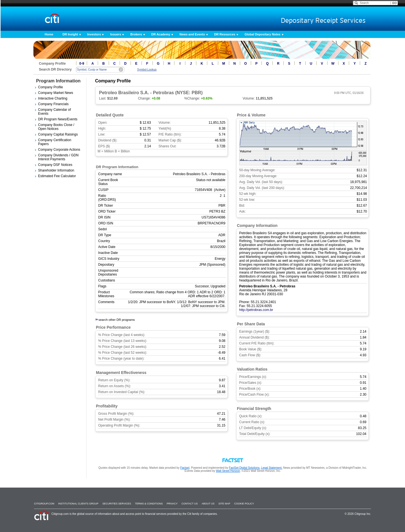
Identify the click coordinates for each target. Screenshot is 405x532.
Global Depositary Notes (263, 34)
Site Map (224, 504)
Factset (185, 468)
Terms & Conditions (149, 504)
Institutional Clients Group (78, 504)
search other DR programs (117, 320)
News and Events (192, 34)
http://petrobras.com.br (256, 310)
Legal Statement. (272, 468)
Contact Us (190, 504)
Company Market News (56, 93)
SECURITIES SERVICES (117, 504)
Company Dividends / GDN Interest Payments (58, 157)
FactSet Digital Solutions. (245, 468)
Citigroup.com (44, 504)
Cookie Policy (244, 504)
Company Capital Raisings (58, 134)
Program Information (58, 81)
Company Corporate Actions (59, 150)
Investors (94, 34)
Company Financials (54, 104)
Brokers (136, 34)
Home (49, 34)
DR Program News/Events (58, 119)
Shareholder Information (56, 170)
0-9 (82, 64)
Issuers (116, 34)
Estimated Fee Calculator (57, 176)
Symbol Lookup (147, 70)
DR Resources (225, 34)
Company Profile (51, 87)
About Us (208, 504)
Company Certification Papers (55, 142)
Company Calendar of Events (55, 112)
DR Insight (70, 34)
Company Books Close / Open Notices (56, 127)
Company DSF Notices (55, 165)
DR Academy (161, 34)
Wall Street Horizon (228, 471)
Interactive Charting (53, 98)
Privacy (172, 504)
